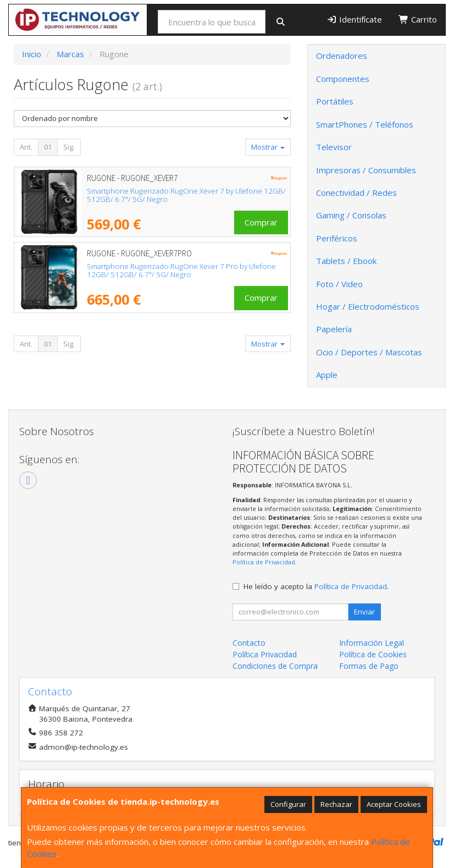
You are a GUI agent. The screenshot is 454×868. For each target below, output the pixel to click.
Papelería (334, 329)
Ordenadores (342, 56)
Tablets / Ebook (346, 261)
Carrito (418, 19)
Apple (327, 375)
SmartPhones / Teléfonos (365, 124)
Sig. (69, 147)
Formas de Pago (369, 666)
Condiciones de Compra (275, 666)
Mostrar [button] (268, 147)
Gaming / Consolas (351, 215)
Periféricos (337, 238)
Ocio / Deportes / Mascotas (369, 352)
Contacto (249, 643)
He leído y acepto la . (316, 586)
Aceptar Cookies (394, 804)
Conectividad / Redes (356, 193)
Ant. (26, 147)
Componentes (343, 79)
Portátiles (335, 101)
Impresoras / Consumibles (366, 170)
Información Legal (372, 643)
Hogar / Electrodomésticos (368, 306)
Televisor (334, 147)
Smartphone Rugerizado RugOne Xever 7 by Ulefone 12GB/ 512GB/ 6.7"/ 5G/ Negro (186, 195)
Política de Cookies (373, 654)
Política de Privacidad (264, 562)
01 (48, 147)
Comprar (261, 222)
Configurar (288, 804)
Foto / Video (339, 284)
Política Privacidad (265, 654)
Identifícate (354, 19)
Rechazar (336, 804)
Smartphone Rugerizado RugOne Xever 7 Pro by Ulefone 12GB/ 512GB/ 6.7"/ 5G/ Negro (181, 270)
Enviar (364, 612)
